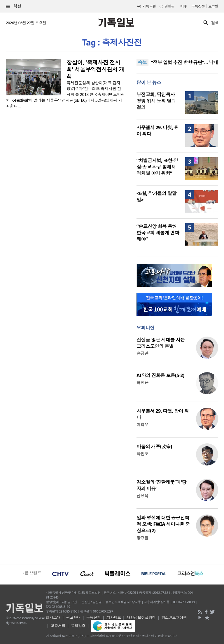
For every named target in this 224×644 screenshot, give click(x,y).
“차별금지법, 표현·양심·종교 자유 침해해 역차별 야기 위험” (157, 167)
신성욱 (142, 496)
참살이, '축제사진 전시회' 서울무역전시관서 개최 (95, 69)
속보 (142, 62)
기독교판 (149, 6)
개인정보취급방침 (141, 617)
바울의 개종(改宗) (154, 447)
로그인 (213, 6)
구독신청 (198, 6)
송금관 (142, 353)
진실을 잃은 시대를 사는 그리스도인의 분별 (161, 343)
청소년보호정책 (174, 617)
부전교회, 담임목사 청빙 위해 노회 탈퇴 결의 (156, 101)
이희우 (142, 425)
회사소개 (53, 617)
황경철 (142, 538)
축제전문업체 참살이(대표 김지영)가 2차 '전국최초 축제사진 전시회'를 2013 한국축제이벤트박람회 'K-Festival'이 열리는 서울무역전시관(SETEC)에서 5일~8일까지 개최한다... (65, 94)
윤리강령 (78, 626)
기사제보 (114, 617)
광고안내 (73, 617)
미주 (184, 6)
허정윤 (142, 383)
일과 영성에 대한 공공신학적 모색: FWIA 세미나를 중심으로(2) (163, 524)
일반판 (169, 6)
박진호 (142, 454)
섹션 (14, 6)
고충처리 (58, 626)
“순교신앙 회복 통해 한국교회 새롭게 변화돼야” (158, 233)
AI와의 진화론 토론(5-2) (160, 375)
